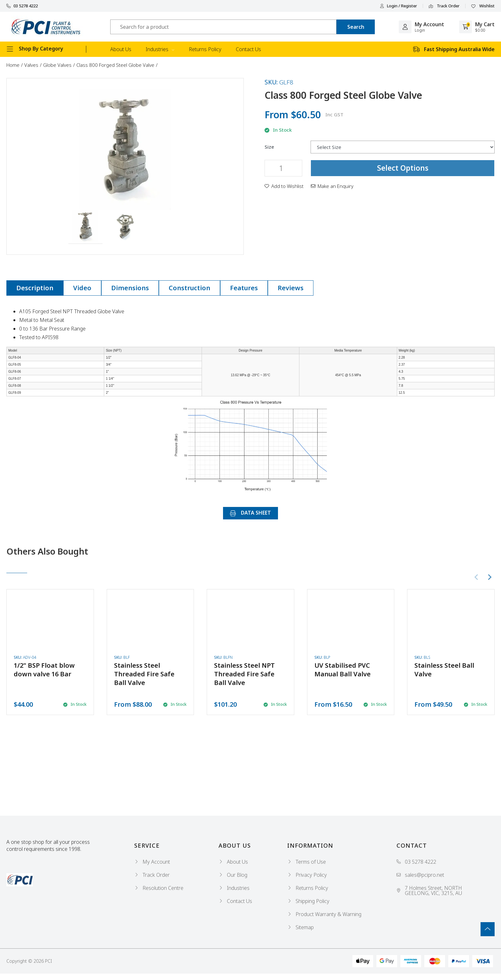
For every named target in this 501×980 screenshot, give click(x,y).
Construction (189, 288)
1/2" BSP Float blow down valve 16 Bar (44, 670)
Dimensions (130, 288)
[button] (85, 227)
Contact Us (248, 49)
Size (269, 147)
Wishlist (483, 6)
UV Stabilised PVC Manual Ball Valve (343, 670)
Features (244, 288)
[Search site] (356, 27)
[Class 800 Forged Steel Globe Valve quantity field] (283, 168)
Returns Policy (205, 49)
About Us (121, 49)
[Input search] (223, 27)
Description (35, 288)
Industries (160, 49)
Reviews (291, 288)
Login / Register (398, 6)
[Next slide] (489, 577)
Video (82, 288)
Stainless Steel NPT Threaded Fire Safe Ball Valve (244, 674)
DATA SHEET (250, 513)
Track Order (444, 6)
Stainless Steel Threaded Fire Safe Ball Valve (144, 674)
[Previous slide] (477, 577)
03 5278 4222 (22, 6)
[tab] (35, 288)
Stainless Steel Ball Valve (444, 670)
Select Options (403, 168)
